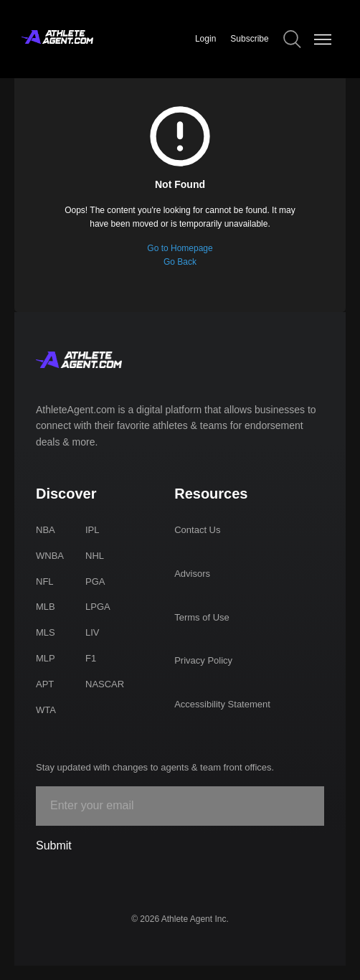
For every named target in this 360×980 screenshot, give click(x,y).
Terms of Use (202, 617)
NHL (95, 556)
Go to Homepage (180, 248)
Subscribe (249, 39)
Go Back (180, 262)
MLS (46, 632)
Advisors (192, 574)
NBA (46, 530)
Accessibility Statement (222, 704)
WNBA (50, 556)
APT (45, 684)
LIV (93, 632)
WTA (46, 710)
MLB (46, 607)
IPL (93, 530)
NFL (45, 581)
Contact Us (197, 530)
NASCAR (105, 684)
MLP (46, 658)
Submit (54, 845)
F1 (91, 658)
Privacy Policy (203, 660)
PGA (95, 581)
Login (205, 39)
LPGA (98, 607)
